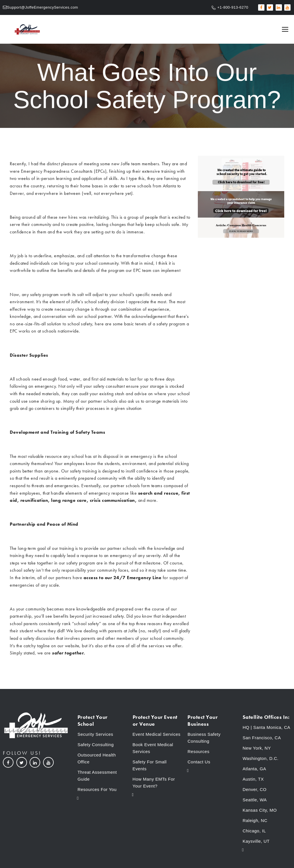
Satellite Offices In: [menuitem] (266, 717)
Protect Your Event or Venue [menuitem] (155, 720)
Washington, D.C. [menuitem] (261, 758)
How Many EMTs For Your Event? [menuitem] (154, 782)
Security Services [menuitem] (95, 734)
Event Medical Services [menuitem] (157, 734)
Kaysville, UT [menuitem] (256, 841)
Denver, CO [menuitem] (255, 789)
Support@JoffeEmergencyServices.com (43, 7)
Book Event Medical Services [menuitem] (153, 748)
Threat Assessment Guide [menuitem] (97, 776)
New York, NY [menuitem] (257, 748)
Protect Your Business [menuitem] (203, 720)
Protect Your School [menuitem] (93, 720)
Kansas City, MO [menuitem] (260, 810)
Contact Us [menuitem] (199, 762)
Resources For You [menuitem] (97, 789)
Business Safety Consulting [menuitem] (204, 738)
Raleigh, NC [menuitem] (255, 820)
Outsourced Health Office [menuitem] (97, 758)
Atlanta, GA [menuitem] (254, 769)
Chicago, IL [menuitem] (254, 831)
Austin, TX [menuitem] (253, 779)
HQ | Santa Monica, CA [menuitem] (266, 727)
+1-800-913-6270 (233, 7)
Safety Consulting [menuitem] (96, 745)
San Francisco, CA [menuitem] (262, 738)
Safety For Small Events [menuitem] (150, 765)
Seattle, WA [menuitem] (255, 800)
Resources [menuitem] (198, 751)
